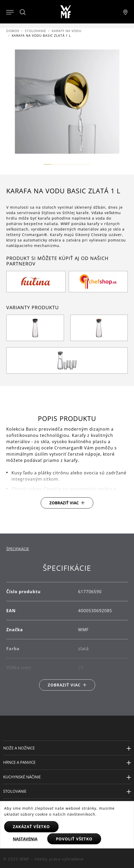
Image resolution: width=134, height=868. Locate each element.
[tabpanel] (67, 627)
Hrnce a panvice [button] (19, 762)
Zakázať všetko (31, 827)
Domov (13, 31)
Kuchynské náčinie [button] (22, 777)
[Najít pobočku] (125, 12)
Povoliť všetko (74, 839)
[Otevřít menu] (10, 12)
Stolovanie (36, 31)
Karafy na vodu (67, 31)
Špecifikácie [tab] (18, 549)
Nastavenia (25, 839)
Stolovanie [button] (15, 791)
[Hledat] (23, 12)
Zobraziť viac (64, 503)
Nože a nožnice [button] (19, 748)
